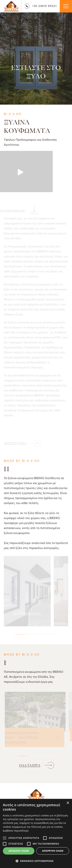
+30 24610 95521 (41, 6)
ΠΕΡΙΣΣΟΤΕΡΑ (15, 443)
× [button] (68, 803)
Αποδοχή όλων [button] (19, 851)
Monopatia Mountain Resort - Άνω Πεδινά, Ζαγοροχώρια (21, 737)
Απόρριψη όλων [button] (53, 851)
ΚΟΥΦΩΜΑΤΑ (27, 614)
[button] (36, 861)
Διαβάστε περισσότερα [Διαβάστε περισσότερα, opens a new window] (16, 831)
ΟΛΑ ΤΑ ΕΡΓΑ (30, 766)
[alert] (36, 833)
